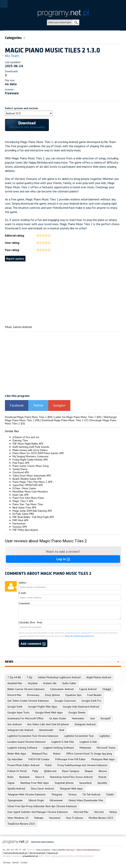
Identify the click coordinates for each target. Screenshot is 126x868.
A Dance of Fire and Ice (26, 437)
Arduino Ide (50, 683)
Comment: (24, 603)
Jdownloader (46, 730)
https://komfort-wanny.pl (63, 850)
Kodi (62, 730)
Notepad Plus (40, 754)
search (76, 22)
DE (24, 850)
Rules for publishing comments (79, 636)
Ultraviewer (56, 800)
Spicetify (102, 783)
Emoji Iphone (52, 695)
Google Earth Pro (91, 701)
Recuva (103, 771)
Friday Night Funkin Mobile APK (30, 460)
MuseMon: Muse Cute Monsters (30, 492)
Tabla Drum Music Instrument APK (32, 476)
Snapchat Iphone (64, 783)
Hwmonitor (78, 718)
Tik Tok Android (91, 794)
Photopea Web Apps (103, 759)
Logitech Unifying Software (59, 748)
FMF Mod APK (21, 520)
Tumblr (110, 794)
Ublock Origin (36, 800)
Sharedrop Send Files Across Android (71, 777)
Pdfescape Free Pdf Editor (71, 759)
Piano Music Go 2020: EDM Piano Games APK (38, 453)
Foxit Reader (94, 695)
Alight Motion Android (99, 677)
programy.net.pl (31, 856)
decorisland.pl (37, 853)
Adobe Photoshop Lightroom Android (59, 677)
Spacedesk (85, 783)
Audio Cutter (69, 683)
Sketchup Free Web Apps (34, 783)
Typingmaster (15, 800)
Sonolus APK (20, 527)
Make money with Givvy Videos (30, 450)
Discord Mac (14, 695)
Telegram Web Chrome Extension (27, 794)
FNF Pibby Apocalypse (25, 530)
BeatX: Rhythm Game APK (27, 479)
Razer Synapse (71, 771)
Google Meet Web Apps (49, 712)
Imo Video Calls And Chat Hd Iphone (48, 724)
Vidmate (39, 818)
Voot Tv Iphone (74, 818)
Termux (72, 794)
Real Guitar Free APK (24, 507)
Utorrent (99, 812)
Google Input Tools (18, 712)
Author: (23, 583)
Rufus (11, 777)
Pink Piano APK (21, 463)
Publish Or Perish (17, 771)
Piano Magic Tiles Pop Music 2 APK (32, 482)
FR (16, 850)
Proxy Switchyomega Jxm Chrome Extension (82, 765)
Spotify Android (16, 789)
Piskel (48, 765)
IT (20, 850)
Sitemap (7, 862)
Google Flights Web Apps (43, 707)
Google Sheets (77, 712)
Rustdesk (24, 777)
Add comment (33, 644)
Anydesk (33, 683)
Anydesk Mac (15, 683)
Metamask (85, 748)
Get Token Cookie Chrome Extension (28, 701)
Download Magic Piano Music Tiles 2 (26, 417)
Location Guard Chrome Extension (27, 742)
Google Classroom (65, 701)
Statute (15, 862)
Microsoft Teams (106, 748)
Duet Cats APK (21, 495)
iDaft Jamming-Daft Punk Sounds (31, 447)
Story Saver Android (42, 789)
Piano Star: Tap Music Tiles (28, 504)
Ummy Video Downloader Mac (86, 800)
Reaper (89, 771)
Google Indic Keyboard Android (81, 707)
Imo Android (14, 724)
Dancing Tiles (20, 440)
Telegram (57, 794)
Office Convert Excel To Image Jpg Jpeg (89, 754)
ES (12, 850)
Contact (24, 862)
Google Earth (15, 707)
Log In (63, 559)
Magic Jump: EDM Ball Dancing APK (32, 511)
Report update (15, 259)
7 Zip (29, 677)
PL (4, 850)
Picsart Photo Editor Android (23, 765)
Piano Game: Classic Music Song (31, 466)
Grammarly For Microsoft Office (25, 718)
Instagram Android (85, 724)
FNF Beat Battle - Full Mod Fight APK (33, 517)
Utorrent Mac (81, 812)
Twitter (38, 405)
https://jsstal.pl (43, 850)
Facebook (17, 405)
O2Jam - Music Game (24, 488)
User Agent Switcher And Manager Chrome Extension (38, 812)
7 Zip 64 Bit (14, 677)
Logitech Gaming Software (22, 748)
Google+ (59, 405)
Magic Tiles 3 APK (23, 501)
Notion (57, 754)
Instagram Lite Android (20, 730)
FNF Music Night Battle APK (28, 444)
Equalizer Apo (74, 695)
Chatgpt (107, 689)
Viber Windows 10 (18, 818)
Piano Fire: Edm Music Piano (28, 498)
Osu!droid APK (21, 472)
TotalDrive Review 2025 (21, 824)
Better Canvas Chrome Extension (26, 689)
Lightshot (105, 736)
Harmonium (19, 523)
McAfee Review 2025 (101, 818)
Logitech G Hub (88, 742)
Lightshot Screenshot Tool (79, 736)
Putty (35, 771)
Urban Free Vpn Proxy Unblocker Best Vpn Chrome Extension (42, 806)
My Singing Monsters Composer (31, 456)
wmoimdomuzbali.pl (16, 853)
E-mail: (22, 593)
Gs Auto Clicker (58, 718)
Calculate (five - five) (30, 622)
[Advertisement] (63, 295)
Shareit (102, 777)
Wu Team (12, 56)
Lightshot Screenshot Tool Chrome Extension (33, 736)
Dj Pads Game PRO (23, 514)
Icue (92, 718)
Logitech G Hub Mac (63, 742)
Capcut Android (88, 689)
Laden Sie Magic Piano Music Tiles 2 (75, 417)
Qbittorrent (50, 771)
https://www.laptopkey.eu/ (88, 850)
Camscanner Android (62, 689)
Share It (40, 777)
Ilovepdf (105, 718)
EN (8, 850)
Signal (11, 783)
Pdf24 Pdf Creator (39, 759)
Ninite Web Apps (17, 754)
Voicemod (55, 818)
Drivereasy (33, 695)
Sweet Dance (20, 469)
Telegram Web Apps (71, 789)
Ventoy (113, 812)
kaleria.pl (53, 853)
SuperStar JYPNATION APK (28, 485)
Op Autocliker (15, 759)
